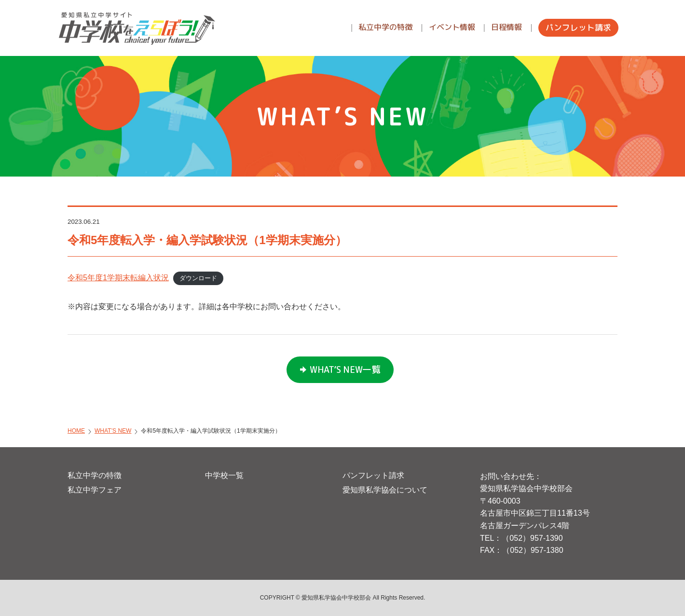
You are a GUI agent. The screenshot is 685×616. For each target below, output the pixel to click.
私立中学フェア (95, 490)
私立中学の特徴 (95, 475)
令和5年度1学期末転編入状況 (118, 278)
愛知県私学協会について (385, 490)
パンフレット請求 (373, 475)
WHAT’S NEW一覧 (345, 370)
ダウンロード (198, 278)
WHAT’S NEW (113, 431)
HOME (76, 431)
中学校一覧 (224, 475)
